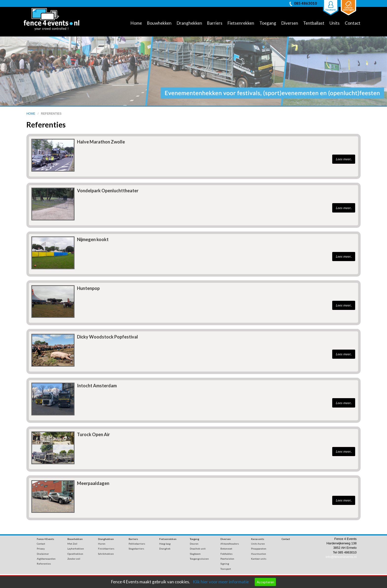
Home (136, 23)
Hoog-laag (165, 545)
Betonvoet (226, 550)
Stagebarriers (136, 550)
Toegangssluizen (199, 560)
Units (335, 23)
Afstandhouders (230, 545)
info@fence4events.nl (341, 558)
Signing (225, 565)
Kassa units (258, 540)
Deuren (194, 545)
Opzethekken (75, 555)
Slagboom (195, 555)
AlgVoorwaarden (46, 560)
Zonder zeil (74, 560)
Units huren (258, 545)
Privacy (41, 550)
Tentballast (314, 23)
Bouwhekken (159, 23)
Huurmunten (259, 555)
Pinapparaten (259, 550)
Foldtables (226, 555)
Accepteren (265, 582)
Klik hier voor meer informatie (221, 582)
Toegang (268, 23)
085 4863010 (305, 3)
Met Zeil (72, 545)
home (31, 114)
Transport (226, 570)
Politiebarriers (137, 545)
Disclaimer (43, 555)
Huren (102, 545)
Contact (353, 23)
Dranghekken (189, 23)
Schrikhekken (106, 555)
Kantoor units (259, 560)
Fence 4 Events (45, 540)
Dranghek (165, 550)
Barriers (215, 23)
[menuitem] (138, 23)
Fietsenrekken (241, 23)
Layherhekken (76, 550)
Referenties (44, 565)
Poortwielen (227, 560)
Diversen (290, 23)
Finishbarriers (106, 550)
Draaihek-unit (198, 550)
